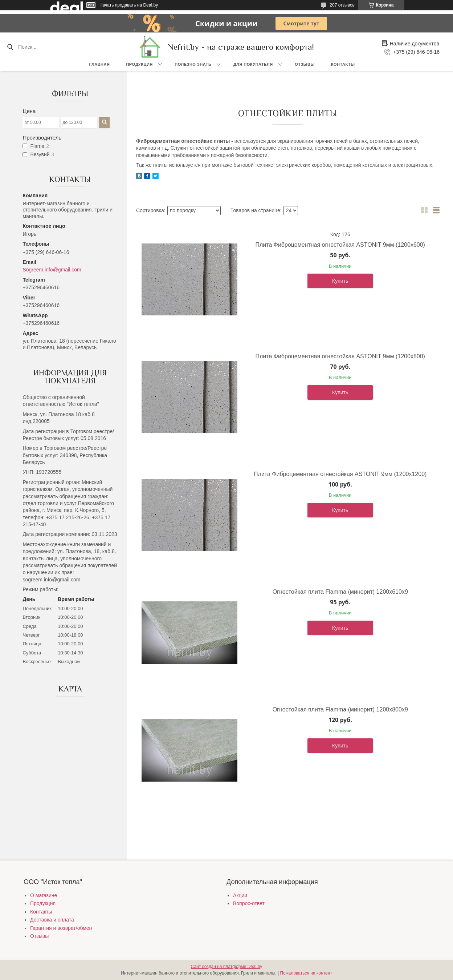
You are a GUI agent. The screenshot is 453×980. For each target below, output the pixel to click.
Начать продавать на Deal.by (129, 5)
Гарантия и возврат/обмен (61, 928)
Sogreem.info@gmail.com (52, 270)
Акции (240, 895)
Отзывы (305, 64)
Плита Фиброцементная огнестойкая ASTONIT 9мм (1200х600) (340, 245)
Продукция (139, 64)
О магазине (44, 895)
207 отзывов (342, 5)
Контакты (343, 64)
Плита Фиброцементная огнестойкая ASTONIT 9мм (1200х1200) (340, 474)
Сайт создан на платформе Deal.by (227, 967)
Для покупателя (253, 64)
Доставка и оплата (52, 920)
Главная (100, 64)
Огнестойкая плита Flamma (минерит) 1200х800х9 (340, 709)
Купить (340, 281)
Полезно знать (193, 64)
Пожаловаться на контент (306, 973)
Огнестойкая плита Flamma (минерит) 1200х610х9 (340, 592)
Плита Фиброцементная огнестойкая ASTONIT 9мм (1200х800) (340, 356)
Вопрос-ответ (249, 903)
